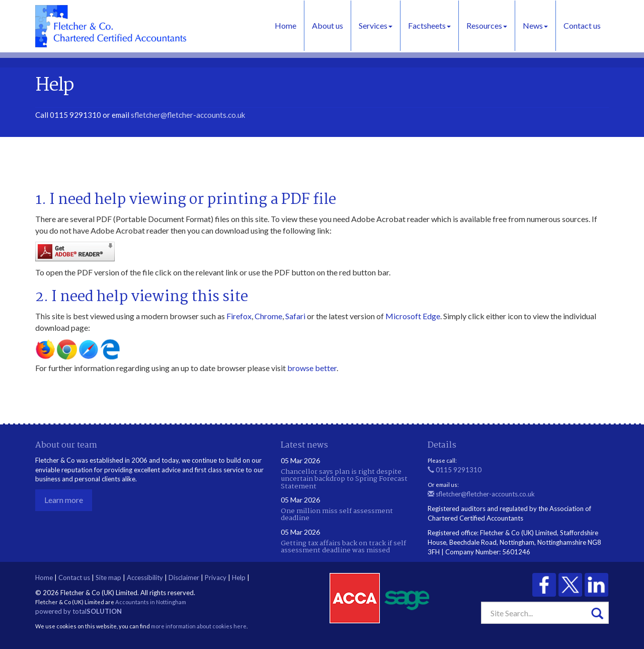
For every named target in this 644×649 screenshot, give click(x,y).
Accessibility (145, 578)
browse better (312, 368)
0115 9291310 (455, 470)
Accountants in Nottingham (151, 602)
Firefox (239, 316)
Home (286, 25)
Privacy (216, 578)
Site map (108, 578)
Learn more (64, 500)
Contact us (582, 25)
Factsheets (429, 25)
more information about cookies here (199, 626)
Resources (487, 25)
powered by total (78, 611)
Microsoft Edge (413, 316)
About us (328, 25)
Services (376, 25)
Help (239, 578)
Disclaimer (184, 578)
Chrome (268, 316)
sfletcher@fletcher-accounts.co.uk (188, 115)
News (535, 25)
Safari (295, 316)
